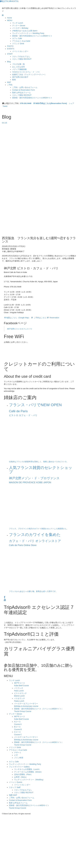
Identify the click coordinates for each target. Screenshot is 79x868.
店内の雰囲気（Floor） (23, 774)
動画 (14, 80)
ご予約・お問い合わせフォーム (25, 87)
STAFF (10, 54)
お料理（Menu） (21, 777)
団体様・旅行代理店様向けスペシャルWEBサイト (32, 36)
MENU (10, 20)
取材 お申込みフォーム (21, 93)
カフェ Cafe (14, 762)
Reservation (53, 318)
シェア (71, 103)
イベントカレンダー (20, 51)
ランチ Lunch (14, 680)
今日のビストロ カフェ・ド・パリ (26, 72)
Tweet (5, 106)
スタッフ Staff (15, 787)
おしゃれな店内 (18, 67)
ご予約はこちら (39, 318)
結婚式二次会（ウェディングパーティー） (29, 74)
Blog (9, 62)
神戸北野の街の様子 (20, 77)
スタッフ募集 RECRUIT (22, 59)
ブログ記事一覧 (18, 64)
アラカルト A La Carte (18, 750)
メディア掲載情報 (19, 69)
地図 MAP (13, 795)
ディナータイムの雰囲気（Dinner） (28, 772)
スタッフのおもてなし (21, 56)
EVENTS (11, 49)
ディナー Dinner (15, 714)
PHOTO (10, 46)
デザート (18, 753)
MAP (9, 82)
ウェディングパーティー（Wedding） (29, 780)
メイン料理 (19, 758)
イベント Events (16, 782)
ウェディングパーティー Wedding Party (25, 764)
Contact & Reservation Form (24, 90)
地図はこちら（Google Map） (17, 318)
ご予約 (10, 85)
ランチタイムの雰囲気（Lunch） (27, 769)
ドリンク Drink (15, 747)
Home (9, 18)
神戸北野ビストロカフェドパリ (20, 329)
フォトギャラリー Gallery (19, 767)
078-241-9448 (26, 103)
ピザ (16, 755)
